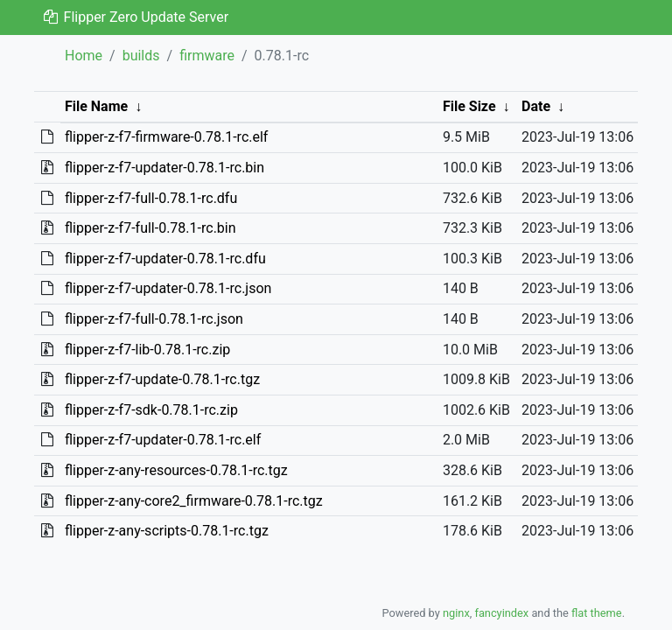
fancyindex (501, 613)
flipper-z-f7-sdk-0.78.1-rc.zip (151, 410)
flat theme (597, 613)
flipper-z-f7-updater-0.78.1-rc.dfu (165, 259)
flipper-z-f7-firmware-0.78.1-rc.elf (166, 137)
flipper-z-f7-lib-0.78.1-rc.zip (147, 350)
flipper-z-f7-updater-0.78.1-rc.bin (164, 168)
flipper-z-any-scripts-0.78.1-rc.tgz (167, 531)
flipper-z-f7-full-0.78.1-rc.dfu (151, 198)
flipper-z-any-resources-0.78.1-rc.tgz (176, 470)
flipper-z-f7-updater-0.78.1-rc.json (168, 288)
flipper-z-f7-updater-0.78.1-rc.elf (163, 440)
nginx (456, 613)
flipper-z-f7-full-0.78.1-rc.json (154, 319)
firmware (207, 56)
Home (84, 56)
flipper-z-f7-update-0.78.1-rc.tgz (162, 379)
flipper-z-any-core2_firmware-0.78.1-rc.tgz (194, 501)
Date (536, 106)
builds (141, 56)
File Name (96, 106)
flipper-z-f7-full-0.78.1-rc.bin (150, 228)
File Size (469, 106)
